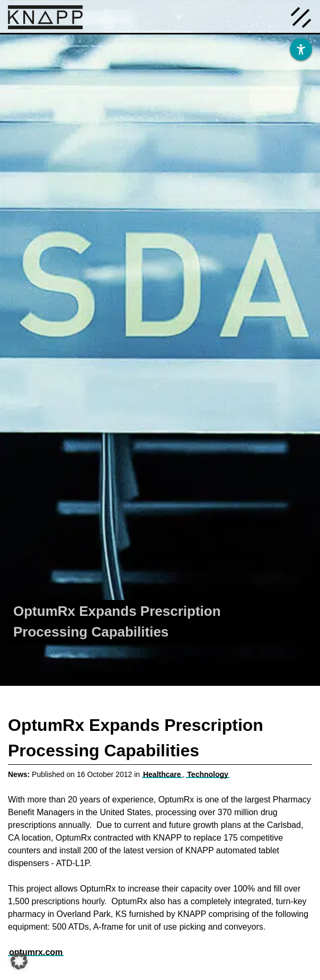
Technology (208, 774)
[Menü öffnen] (301, 16)
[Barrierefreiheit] (301, 49)
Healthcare (162, 774)
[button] (19, 961)
